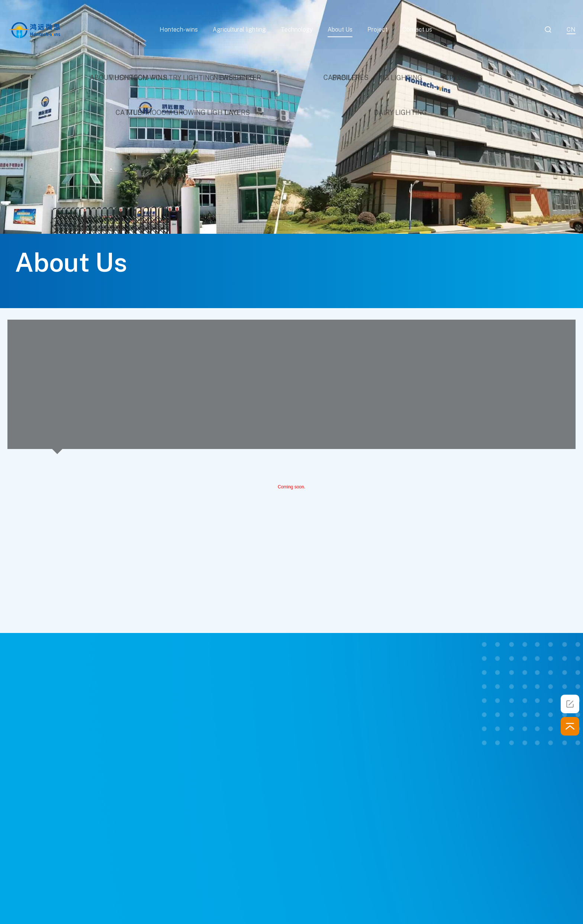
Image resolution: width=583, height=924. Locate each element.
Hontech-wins (179, 30)
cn (571, 30)
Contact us (417, 30)
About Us (340, 30)
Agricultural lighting (239, 30)
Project (377, 30)
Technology (297, 30)
